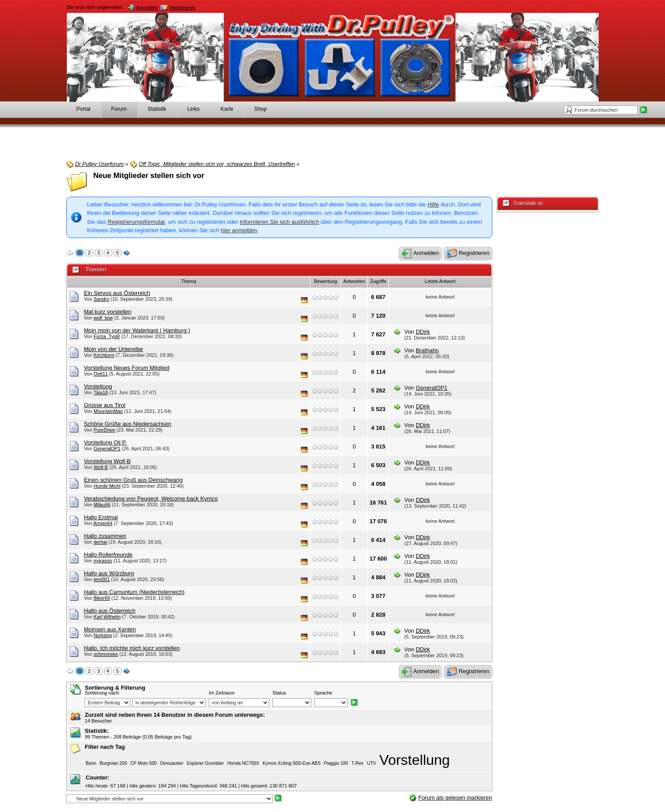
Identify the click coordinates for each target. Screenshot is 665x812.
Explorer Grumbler (206, 763)
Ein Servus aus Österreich (117, 293)
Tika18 (101, 392)
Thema (189, 281)
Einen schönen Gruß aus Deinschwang (133, 480)
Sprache (323, 693)
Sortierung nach (102, 693)
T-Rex (357, 763)
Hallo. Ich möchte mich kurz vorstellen (132, 648)
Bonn (91, 763)
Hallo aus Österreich (109, 611)
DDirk (423, 332)
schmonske (106, 654)
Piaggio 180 (336, 763)
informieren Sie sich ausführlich (280, 222)
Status (279, 693)
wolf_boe (103, 318)
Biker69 (102, 598)
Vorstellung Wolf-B (107, 461)
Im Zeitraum (222, 693)
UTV (371, 763)
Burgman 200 (113, 763)
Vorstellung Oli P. (105, 442)
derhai (100, 542)
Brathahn (427, 350)
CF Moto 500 (144, 763)
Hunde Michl (107, 486)
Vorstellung (98, 386)
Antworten (354, 281)
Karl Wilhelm (107, 617)
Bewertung (325, 281)
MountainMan (108, 411)
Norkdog (103, 635)
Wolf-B (101, 467)
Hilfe (434, 204)
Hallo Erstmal (101, 517)
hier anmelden (239, 230)
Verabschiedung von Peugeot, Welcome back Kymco (151, 499)
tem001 (101, 579)
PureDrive (104, 430)
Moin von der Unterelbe (113, 349)
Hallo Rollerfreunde (108, 555)
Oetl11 (101, 374)
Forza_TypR (107, 336)
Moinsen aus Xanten (110, 629)
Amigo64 (103, 523)
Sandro (101, 299)
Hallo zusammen (105, 536)
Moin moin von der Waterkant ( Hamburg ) (137, 330)
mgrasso (103, 561)
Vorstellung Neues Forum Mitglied (126, 368)
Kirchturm (104, 355)
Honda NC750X (243, 763)
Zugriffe (378, 281)
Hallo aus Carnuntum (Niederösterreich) (134, 592)
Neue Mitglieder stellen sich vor (148, 176)
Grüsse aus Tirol (104, 405)
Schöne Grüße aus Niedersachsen (127, 424)
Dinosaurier (172, 763)
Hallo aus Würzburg (109, 573)
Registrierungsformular (136, 222)
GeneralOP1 (432, 388)
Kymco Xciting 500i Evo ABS (292, 763)
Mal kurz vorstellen (107, 312)
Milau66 (102, 505)
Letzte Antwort (440, 281)
